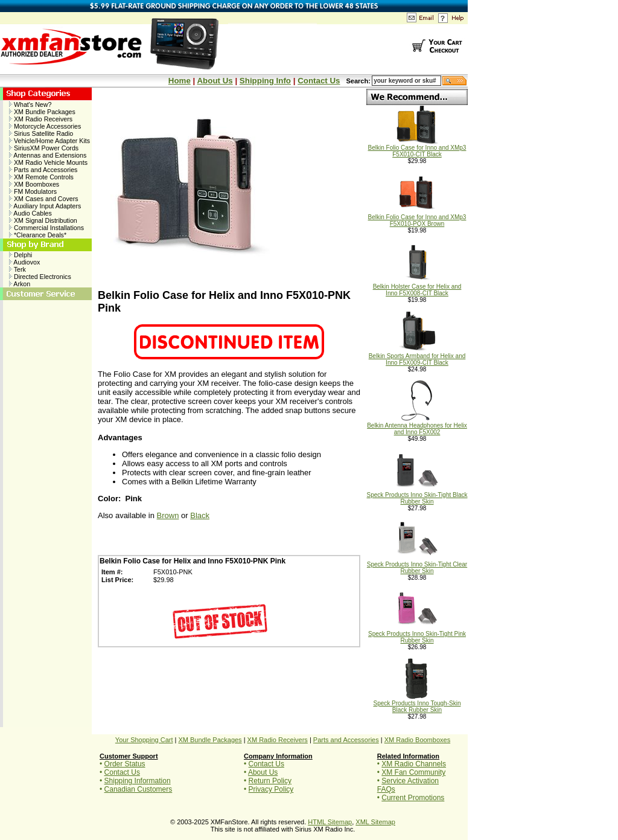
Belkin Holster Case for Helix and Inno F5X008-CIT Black (417, 287)
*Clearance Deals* (38, 235)
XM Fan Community (413, 772)
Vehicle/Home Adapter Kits (49, 141)
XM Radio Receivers (41, 119)
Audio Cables (30, 213)
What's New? (30, 104)
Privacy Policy (271, 789)
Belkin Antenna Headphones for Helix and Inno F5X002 (417, 426)
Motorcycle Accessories (45, 126)
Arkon (20, 284)
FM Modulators (33, 191)
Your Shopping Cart (144, 740)
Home (180, 81)
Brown (168, 515)
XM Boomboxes (34, 184)
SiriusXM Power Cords (44, 148)
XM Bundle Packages (42, 112)
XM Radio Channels (414, 764)
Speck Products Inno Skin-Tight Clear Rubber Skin (417, 565)
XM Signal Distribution (43, 220)
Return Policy (270, 781)
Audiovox (24, 262)
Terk (18, 269)
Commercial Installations (46, 228)
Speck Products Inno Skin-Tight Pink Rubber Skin (417, 634)
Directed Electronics (40, 277)
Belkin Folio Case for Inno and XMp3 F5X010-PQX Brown (417, 218)
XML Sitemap (375, 822)
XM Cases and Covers (44, 199)
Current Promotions (413, 798)
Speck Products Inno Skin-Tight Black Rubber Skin (417, 495)
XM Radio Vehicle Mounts (48, 162)
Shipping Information (138, 781)
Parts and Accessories (43, 170)
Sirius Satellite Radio (41, 133)
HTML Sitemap (330, 822)
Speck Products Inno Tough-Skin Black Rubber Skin (417, 704)
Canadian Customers (139, 789)
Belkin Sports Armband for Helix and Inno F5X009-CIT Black (417, 357)
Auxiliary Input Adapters (45, 206)
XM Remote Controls (41, 177)
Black (200, 515)
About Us (215, 81)
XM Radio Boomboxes (417, 740)
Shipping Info (265, 81)
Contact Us (319, 81)
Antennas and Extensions (48, 155)
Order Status (125, 764)
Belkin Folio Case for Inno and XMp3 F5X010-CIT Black (417, 148)
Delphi (21, 255)
